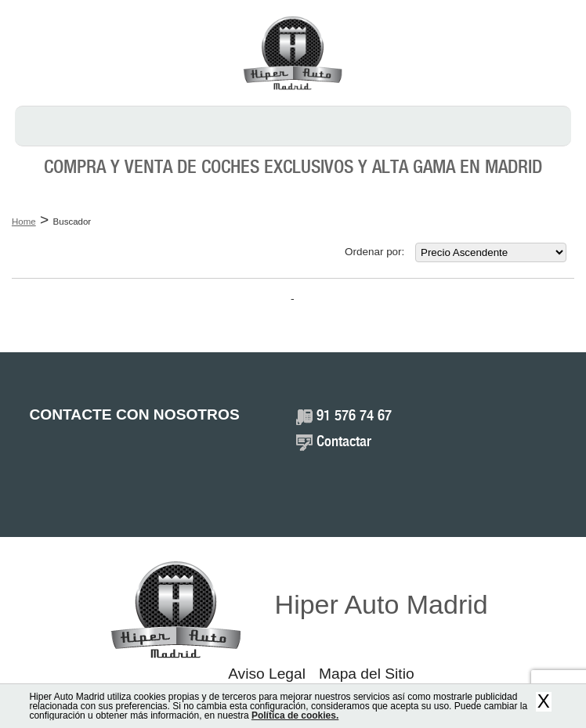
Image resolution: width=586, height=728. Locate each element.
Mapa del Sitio (367, 674)
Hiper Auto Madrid (382, 604)
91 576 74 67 (354, 416)
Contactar (344, 442)
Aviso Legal (267, 674)
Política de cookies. (295, 715)
